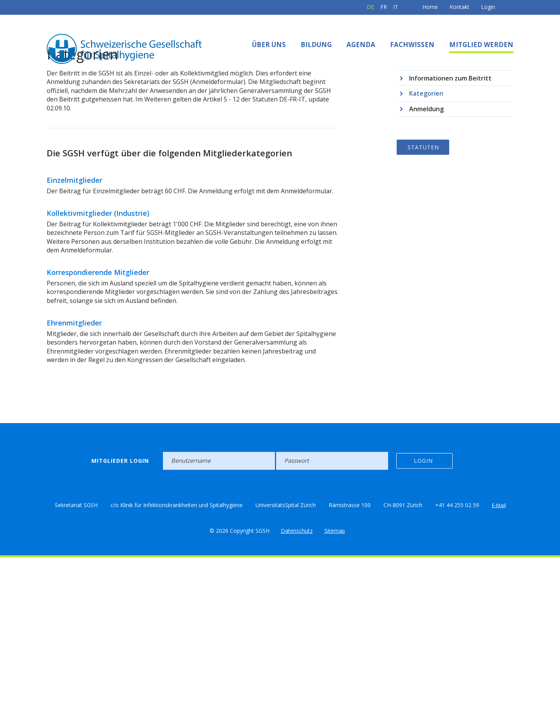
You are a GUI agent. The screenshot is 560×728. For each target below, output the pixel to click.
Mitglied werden (481, 45)
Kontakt (434, 7)
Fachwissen (412, 45)
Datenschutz (297, 701)
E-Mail (499, 676)
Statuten (423, 318)
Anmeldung (426, 279)
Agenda (361, 45)
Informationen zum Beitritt (450, 248)
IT (370, 7)
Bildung (316, 45)
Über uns (269, 45)
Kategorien (426, 264)
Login (463, 7)
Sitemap (335, 701)
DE (345, 7)
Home (405, 7)
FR (358, 7)
